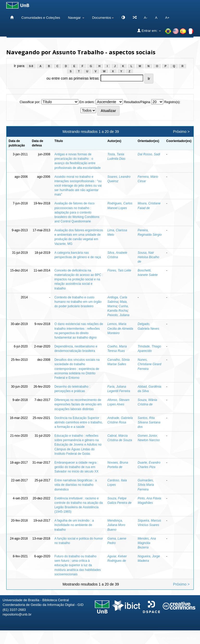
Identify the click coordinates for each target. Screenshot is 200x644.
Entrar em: (149, 31)
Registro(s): (172, 102)
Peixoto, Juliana (118, 315)
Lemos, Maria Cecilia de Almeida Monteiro (120, 328)
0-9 (31, 66)
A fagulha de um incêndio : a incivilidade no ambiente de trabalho (74, 525)
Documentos (103, 18)
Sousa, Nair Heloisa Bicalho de (149, 257)
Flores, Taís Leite (119, 270)
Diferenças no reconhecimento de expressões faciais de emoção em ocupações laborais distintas (78, 404)
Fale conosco (169, 638)
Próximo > (181, 132)
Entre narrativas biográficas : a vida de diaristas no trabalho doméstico (76, 485)
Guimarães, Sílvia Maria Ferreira (146, 485)
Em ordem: (87, 102)
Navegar (76, 18)
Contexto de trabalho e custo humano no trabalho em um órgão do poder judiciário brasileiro (78, 302)
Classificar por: (30, 102)
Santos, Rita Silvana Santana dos (149, 422)
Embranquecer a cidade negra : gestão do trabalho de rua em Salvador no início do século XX (76, 467)
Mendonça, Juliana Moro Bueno (116, 525)
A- (146, 18)
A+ (167, 18)
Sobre (192, 638)
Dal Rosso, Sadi (149, 154)
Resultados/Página (137, 102)
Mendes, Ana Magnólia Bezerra (147, 543)
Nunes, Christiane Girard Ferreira (150, 364)
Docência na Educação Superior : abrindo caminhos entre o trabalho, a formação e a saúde (79, 422)
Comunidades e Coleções (41, 18)
